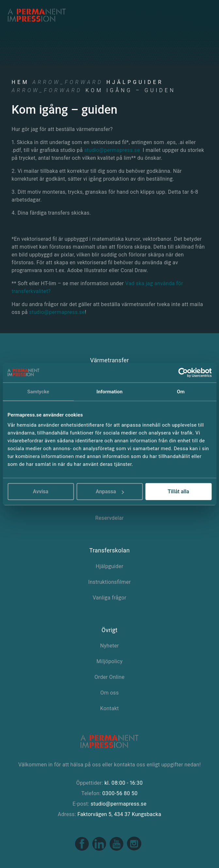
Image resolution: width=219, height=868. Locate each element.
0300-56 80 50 (120, 793)
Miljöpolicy (109, 661)
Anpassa (110, 491)
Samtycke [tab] (38, 391)
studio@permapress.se (112, 150)
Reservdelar (109, 518)
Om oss (109, 693)
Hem (21, 82)
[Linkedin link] (100, 849)
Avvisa (41, 491)
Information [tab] (110, 391)
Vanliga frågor (109, 598)
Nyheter (110, 646)
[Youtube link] (117, 849)
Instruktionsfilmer (109, 582)
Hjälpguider (135, 82)
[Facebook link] (82, 849)
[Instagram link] (134, 849)
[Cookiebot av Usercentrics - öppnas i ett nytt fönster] (183, 372)
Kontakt (109, 708)
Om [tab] (181, 391)
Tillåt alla (179, 491)
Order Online (110, 677)
